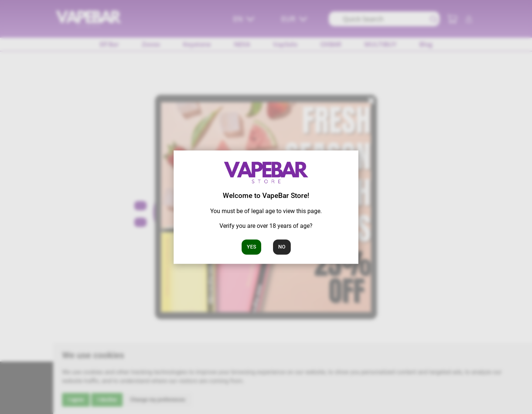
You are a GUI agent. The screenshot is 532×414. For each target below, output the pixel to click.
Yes (251, 247)
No (282, 247)
